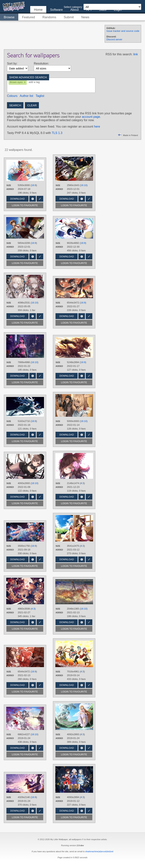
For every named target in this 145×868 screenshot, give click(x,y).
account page (91, 117)
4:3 (82, 483)
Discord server (114, 39)
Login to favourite (25, 205)
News (85, 17)
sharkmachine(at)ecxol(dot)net (99, 851)
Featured (29, 17)
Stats (103, 10)
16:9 (34, 185)
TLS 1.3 (57, 133)
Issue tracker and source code (123, 31)
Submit (69, 17)
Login (118, 10)
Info (33, 199)
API (89, 10)
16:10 (84, 185)
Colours (12, 96)
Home (38, 10)
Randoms (49, 17)
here (97, 127)
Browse (9, 17)
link (136, 54)
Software (56, 10)
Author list (27, 96)
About (74, 10)
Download (17, 199)
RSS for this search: (119, 54)
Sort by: (12, 63)
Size (9, 185)
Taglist (40, 96)
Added (10, 189)
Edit (40, 199)
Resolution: (41, 63)
